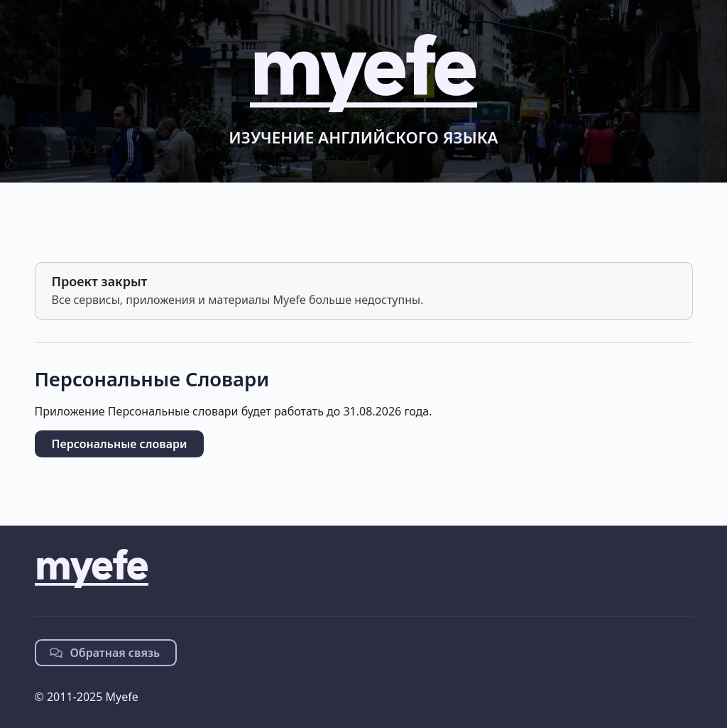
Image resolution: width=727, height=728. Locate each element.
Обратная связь (105, 653)
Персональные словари (120, 444)
